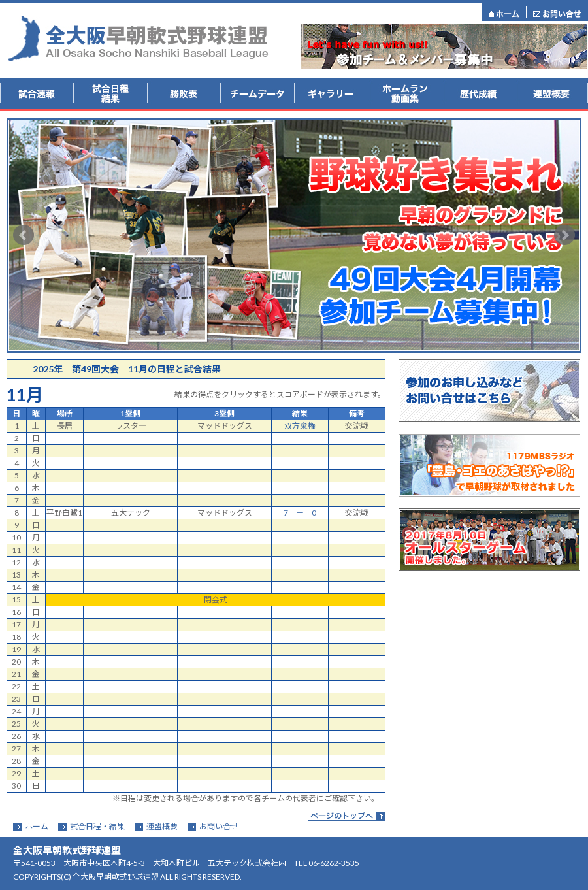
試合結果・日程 (110, 94)
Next (564, 235)
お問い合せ (219, 826)
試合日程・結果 (97, 826)
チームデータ (257, 94)
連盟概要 (551, 94)
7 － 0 (300, 513)
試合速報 (37, 94)
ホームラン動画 (405, 94)
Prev (24, 235)
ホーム (37, 826)
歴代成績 (478, 94)
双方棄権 (300, 426)
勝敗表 (184, 94)
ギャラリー (331, 94)
